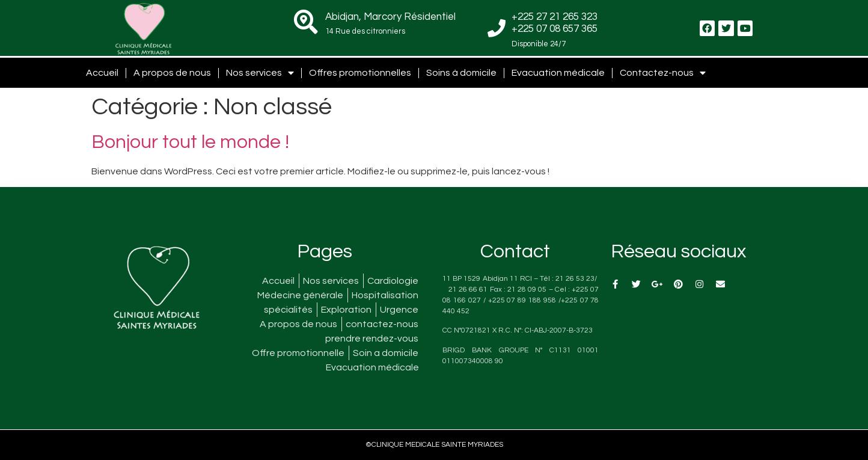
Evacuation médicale (558, 73)
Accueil (102, 73)
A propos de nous (172, 73)
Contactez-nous (663, 73)
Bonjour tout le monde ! (190, 142)
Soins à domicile (461, 73)
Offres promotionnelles (360, 73)
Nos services (260, 73)
